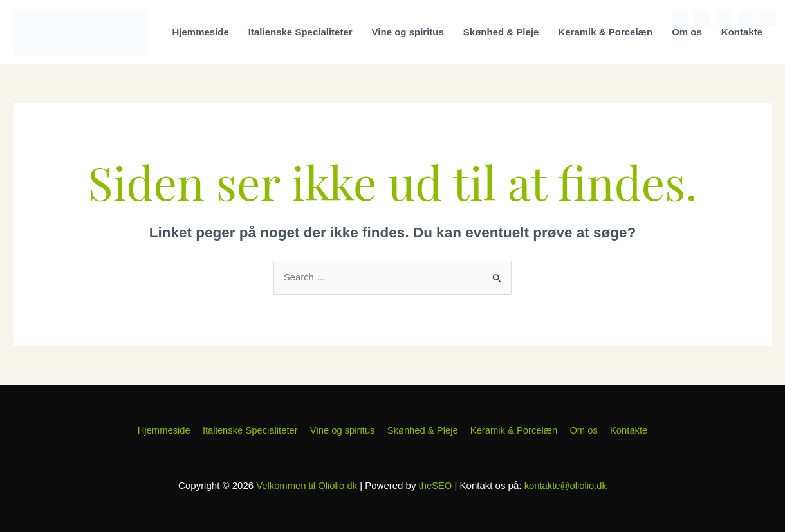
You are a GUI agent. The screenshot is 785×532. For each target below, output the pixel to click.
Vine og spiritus (408, 32)
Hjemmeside (200, 32)
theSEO (435, 485)
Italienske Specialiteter (300, 32)
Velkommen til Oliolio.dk (306, 485)
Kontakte (742, 32)
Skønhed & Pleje (501, 32)
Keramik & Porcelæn (605, 32)
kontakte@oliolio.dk (566, 485)
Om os (687, 32)
